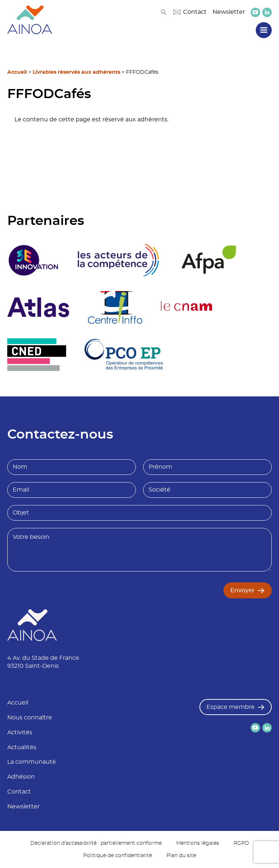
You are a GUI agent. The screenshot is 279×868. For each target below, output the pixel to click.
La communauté (32, 762)
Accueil (17, 72)
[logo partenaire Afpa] (208, 260)
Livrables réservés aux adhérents (76, 72)
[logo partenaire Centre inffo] (115, 307)
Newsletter (229, 12)
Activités (20, 732)
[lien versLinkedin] (267, 12)
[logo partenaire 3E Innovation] (33, 260)
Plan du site (181, 856)
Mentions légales (198, 843)
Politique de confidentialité (118, 856)
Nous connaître (30, 718)
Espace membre (231, 707)
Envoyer (242, 590)
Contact (190, 12)
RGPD (241, 843)
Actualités (22, 747)
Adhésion (21, 777)
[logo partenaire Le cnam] (187, 307)
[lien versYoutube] (255, 12)
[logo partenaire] (118, 260)
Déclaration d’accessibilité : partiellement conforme (96, 843)
